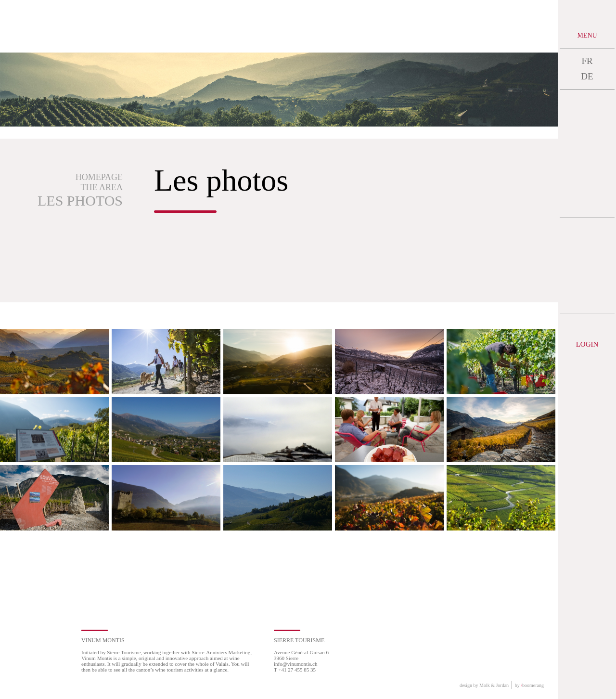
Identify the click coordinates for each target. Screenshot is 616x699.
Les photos (80, 201)
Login (587, 344)
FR (587, 61)
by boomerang (529, 685)
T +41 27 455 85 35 (295, 670)
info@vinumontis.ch (296, 664)
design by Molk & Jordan (484, 685)
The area (102, 187)
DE (587, 76)
